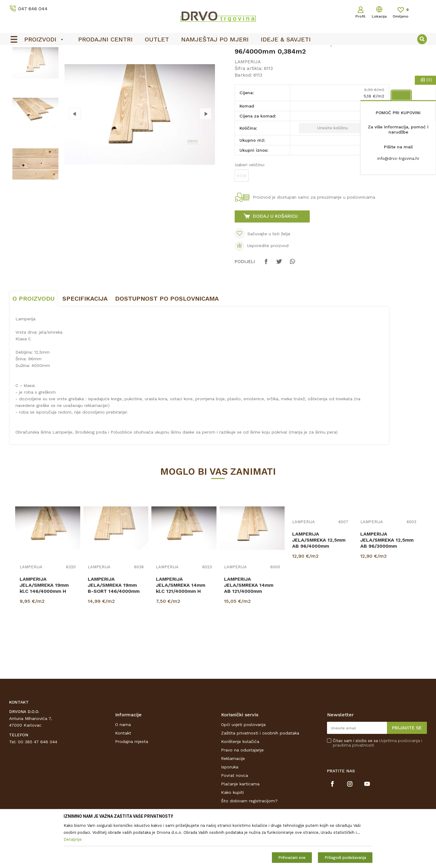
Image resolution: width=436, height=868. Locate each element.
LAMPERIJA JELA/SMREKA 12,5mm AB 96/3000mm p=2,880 (387, 588)
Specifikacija (85, 344)
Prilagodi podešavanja (345, 858)
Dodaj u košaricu (275, 261)
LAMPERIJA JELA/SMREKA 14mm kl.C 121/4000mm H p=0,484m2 (181, 633)
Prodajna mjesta (132, 787)
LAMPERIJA (99, 64)
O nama (123, 770)
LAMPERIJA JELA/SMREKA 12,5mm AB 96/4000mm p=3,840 (319, 588)
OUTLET (217, 52)
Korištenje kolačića (240, 787)
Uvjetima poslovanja (400, 786)
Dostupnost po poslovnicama (167, 344)
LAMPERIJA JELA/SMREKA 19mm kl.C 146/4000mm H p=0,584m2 (44, 633)
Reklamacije (233, 804)
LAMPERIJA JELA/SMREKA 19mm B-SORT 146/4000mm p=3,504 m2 (114, 633)
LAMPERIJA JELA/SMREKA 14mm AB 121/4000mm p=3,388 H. (249, 633)
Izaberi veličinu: (250, 210)
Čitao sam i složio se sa (377, 788)
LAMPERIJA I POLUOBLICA (57, 64)
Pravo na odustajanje (242, 795)
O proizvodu (33, 344)
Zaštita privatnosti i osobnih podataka (260, 778)
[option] (218, 52)
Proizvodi (18, 64)
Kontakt (123, 778)
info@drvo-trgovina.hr (398, 158)
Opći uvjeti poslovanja (243, 770)
